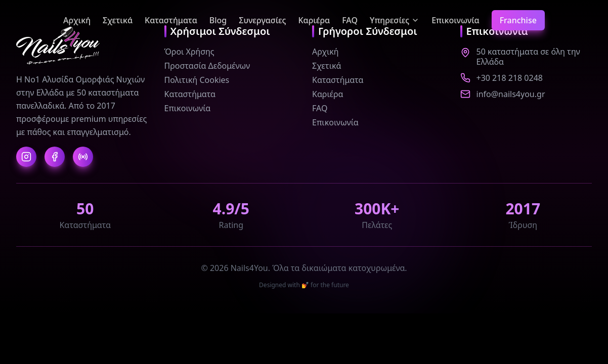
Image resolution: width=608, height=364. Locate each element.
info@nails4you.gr (511, 94)
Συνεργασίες (262, 20)
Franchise (518, 20)
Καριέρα (314, 20)
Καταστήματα (171, 20)
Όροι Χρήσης (189, 52)
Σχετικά (118, 20)
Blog (218, 20)
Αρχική (77, 20)
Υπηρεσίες (395, 20)
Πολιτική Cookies (197, 80)
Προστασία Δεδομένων (207, 66)
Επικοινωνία (455, 20)
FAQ (350, 20)
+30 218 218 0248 (510, 78)
